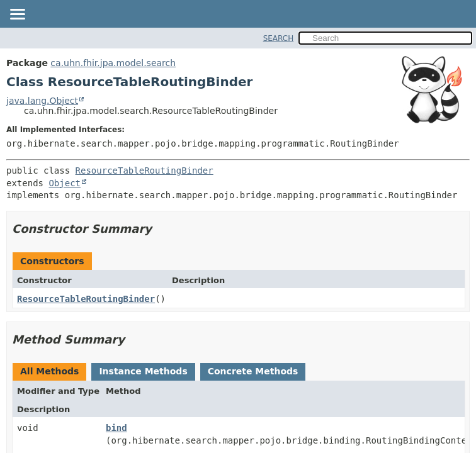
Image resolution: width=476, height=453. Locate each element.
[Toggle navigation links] (17, 15)
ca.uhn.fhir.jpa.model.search (113, 63)
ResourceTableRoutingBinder (144, 171)
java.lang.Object (42, 101)
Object (65, 183)
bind (116, 428)
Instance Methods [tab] (143, 371)
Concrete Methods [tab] (253, 371)
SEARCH (279, 38)
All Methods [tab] (49, 371)
